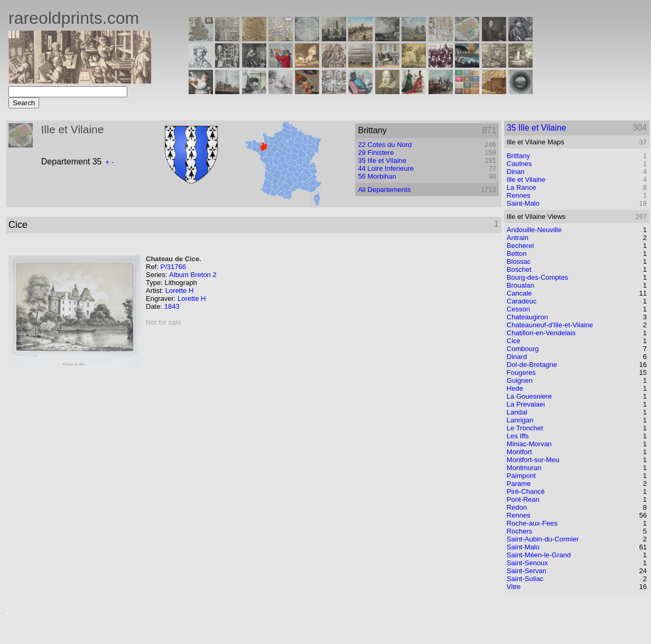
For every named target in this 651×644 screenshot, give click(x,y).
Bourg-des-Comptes (537, 277)
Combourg (523, 349)
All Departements (384, 190)
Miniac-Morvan (529, 444)
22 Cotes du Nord (385, 145)
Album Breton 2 (193, 275)
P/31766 (173, 267)
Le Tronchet (525, 428)
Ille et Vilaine (526, 180)
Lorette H (179, 291)
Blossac (519, 261)
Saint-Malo (523, 203)
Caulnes (519, 164)
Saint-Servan (527, 571)
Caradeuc (522, 301)
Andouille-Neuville (534, 230)
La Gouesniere (529, 396)
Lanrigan (520, 420)
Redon (517, 507)
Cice (514, 341)
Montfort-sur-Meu (533, 460)
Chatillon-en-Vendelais (541, 333)
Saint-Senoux (527, 563)
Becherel (520, 246)
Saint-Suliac (525, 579)
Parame (519, 484)
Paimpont (521, 476)
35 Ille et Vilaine (382, 160)
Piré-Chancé (526, 491)
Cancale (519, 293)
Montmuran (524, 468)
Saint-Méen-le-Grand (539, 555)
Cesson (518, 309)
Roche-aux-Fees (532, 523)
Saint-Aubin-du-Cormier (543, 539)
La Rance (522, 187)
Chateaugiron (527, 317)
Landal (517, 412)
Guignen (520, 380)
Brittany (518, 156)
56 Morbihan (377, 176)
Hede (515, 388)
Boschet (519, 269)
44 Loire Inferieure (386, 168)
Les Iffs (518, 436)
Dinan (516, 172)
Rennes (519, 195)
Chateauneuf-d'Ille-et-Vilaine (550, 325)
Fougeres (521, 372)
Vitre (514, 587)
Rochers (519, 531)
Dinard (517, 357)
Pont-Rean (523, 499)
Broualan (520, 285)
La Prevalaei (526, 404)
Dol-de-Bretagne (532, 365)
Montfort (519, 452)
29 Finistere (376, 153)
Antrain (518, 238)
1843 (172, 306)
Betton (517, 254)
